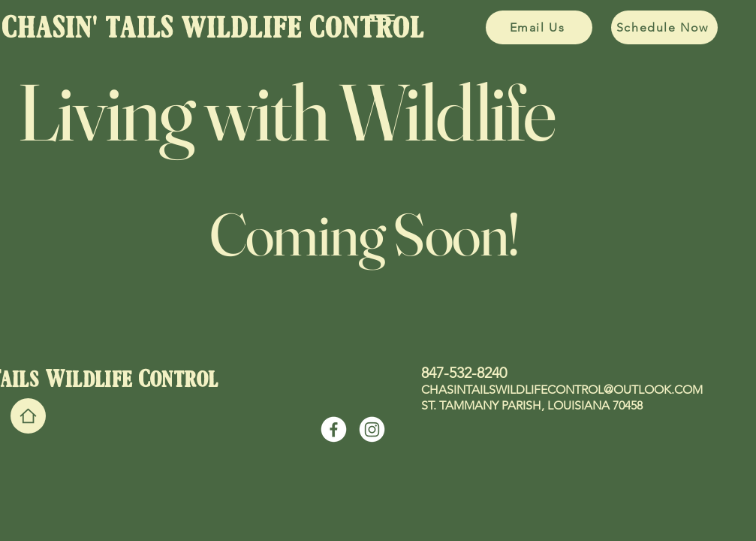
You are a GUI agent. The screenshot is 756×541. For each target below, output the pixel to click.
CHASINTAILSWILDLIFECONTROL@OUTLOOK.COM (562, 390)
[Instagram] (372, 429)
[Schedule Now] (664, 27)
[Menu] (382, 18)
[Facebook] (334, 429)
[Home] (28, 416)
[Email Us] (539, 27)
